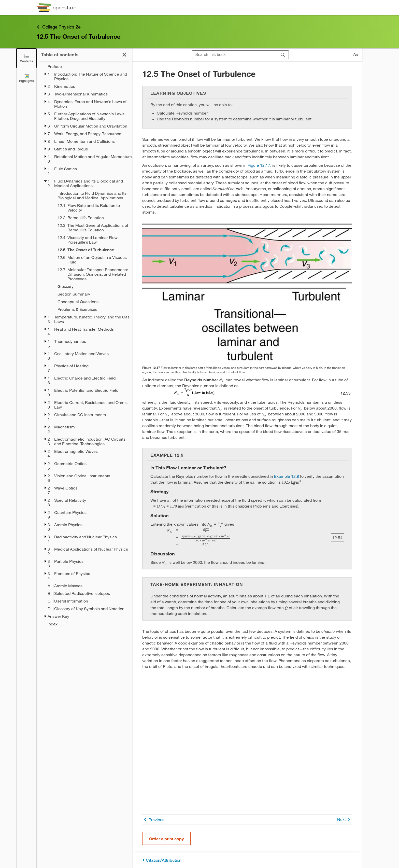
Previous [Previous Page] (153, 820)
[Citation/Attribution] (247, 860)
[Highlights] (26, 78)
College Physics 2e (59, 27)
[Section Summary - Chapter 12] (91, 294)
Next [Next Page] (345, 820)
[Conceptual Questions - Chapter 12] (91, 302)
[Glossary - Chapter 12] (91, 286)
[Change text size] (355, 55)
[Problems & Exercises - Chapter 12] (91, 309)
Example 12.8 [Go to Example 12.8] (287, 476)
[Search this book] (235, 55)
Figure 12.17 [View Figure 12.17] (259, 165)
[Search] (283, 55)
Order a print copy (166, 839)
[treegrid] (84, 345)
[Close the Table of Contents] (26, 58)
